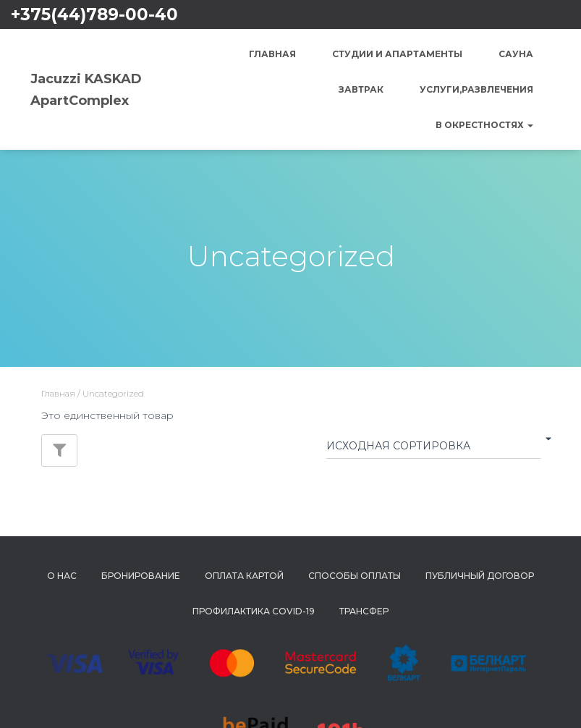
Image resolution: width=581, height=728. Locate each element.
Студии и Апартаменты (397, 54)
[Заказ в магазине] (433, 449)
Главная (272, 54)
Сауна (516, 54)
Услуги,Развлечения (476, 89)
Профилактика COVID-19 (254, 611)
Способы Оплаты (355, 576)
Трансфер (364, 611)
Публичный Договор (480, 576)
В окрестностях (484, 125)
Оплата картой (244, 576)
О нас (62, 576)
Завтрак (361, 89)
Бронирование (141, 576)
